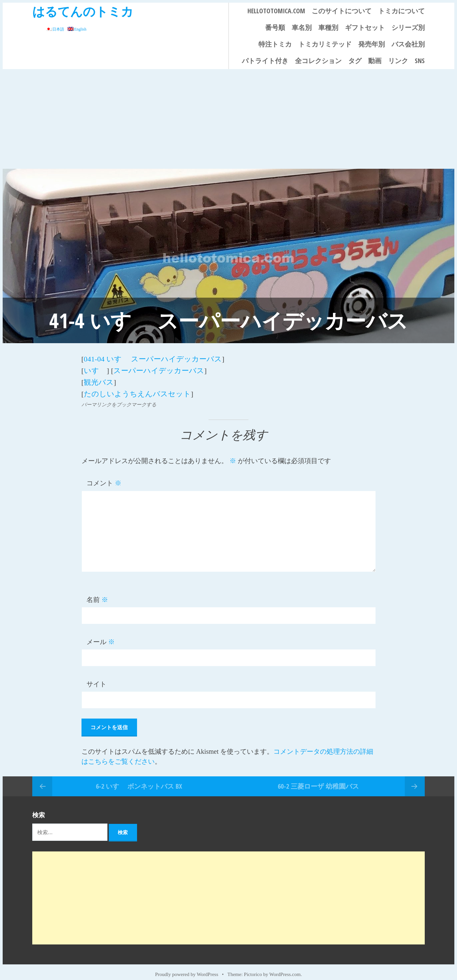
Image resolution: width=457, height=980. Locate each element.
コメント (104, 476)
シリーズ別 (408, 27)
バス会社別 (408, 44)
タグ (355, 61)
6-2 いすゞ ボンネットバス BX (139, 779)
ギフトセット (365, 27)
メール (101, 635)
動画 (375, 61)
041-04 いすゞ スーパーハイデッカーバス (153, 358)
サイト (96, 677)
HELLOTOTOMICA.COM (276, 11)
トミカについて (401, 11)
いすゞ (95, 368)
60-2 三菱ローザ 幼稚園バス (318, 779)
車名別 (302, 27)
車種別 (328, 27)
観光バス (99, 378)
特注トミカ (275, 44)
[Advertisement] (228, 119)
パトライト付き (265, 61)
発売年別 (372, 44)
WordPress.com (285, 967)
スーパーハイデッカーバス (159, 368)
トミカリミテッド (325, 44)
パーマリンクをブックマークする (119, 398)
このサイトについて (342, 11)
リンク (398, 61)
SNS (420, 61)
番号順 (275, 27)
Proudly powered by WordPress (187, 967)
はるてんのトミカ (83, 11)
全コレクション (318, 61)
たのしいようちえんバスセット (137, 388)
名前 (97, 593)
